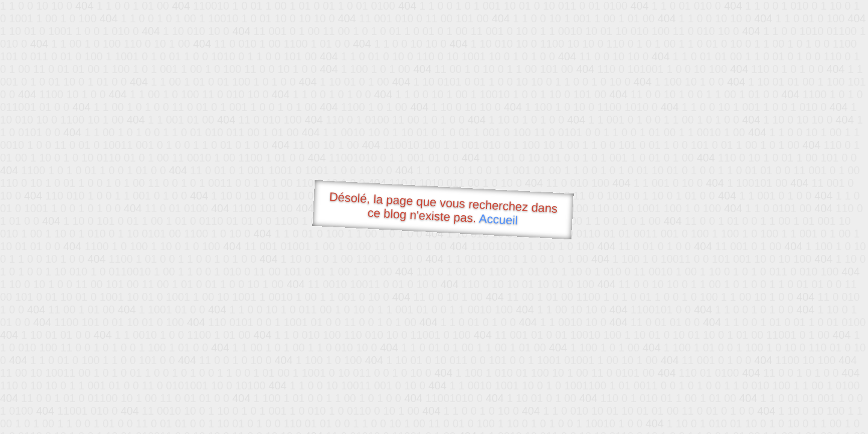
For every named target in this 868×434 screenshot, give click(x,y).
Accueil (498, 219)
